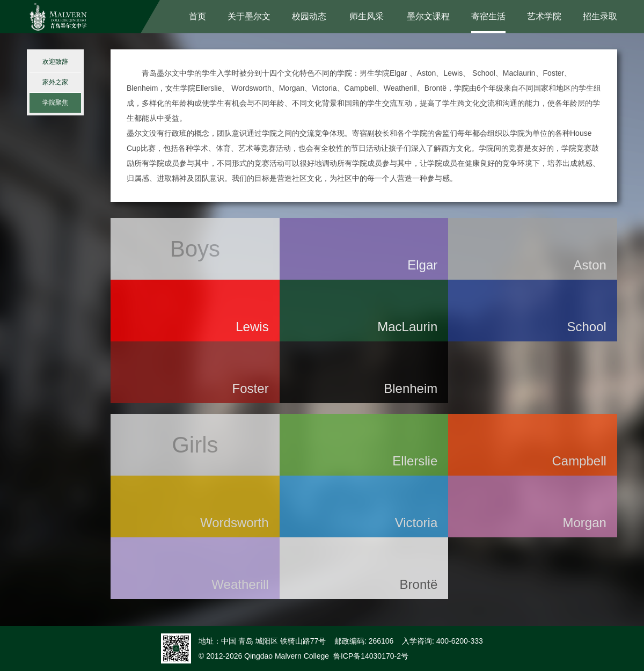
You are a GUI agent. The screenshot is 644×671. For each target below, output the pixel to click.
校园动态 (309, 16)
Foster (251, 388)
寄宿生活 (488, 16)
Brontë (419, 584)
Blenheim (411, 388)
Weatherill (240, 584)
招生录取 (600, 16)
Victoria (416, 523)
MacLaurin (407, 327)
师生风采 (367, 16)
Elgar (422, 265)
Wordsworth (235, 523)
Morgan (585, 523)
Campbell (579, 461)
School (586, 327)
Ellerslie (415, 461)
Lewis (252, 327)
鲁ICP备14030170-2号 (371, 656)
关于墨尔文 (249, 16)
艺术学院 (544, 16)
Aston (590, 265)
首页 (197, 16)
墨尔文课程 (428, 16)
